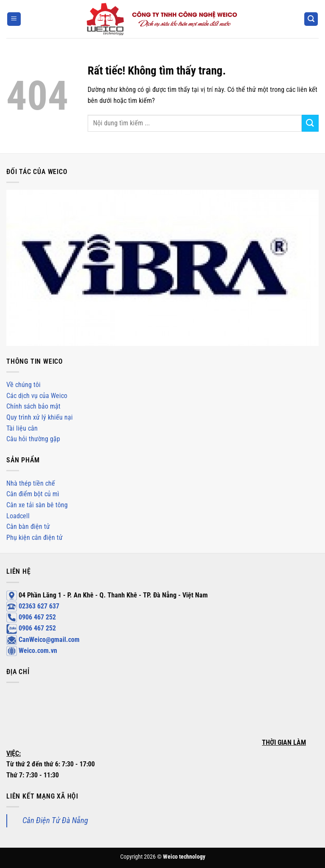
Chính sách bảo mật (33, 406)
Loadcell (18, 516)
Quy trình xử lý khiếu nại (40, 417)
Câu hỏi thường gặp (33, 439)
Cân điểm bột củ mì (33, 494)
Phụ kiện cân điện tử (34, 538)
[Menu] (14, 19)
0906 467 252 (31, 617)
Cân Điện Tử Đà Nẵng (55, 820)
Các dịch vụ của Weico (37, 396)
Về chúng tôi (23, 385)
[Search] (311, 19)
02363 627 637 (33, 606)
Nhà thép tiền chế (31, 483)
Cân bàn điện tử (28, 527)
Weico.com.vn (32, 651)
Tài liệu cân (22, 428)
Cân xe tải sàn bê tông (37, 505)
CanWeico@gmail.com (43, 640)
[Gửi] (310, 123)
